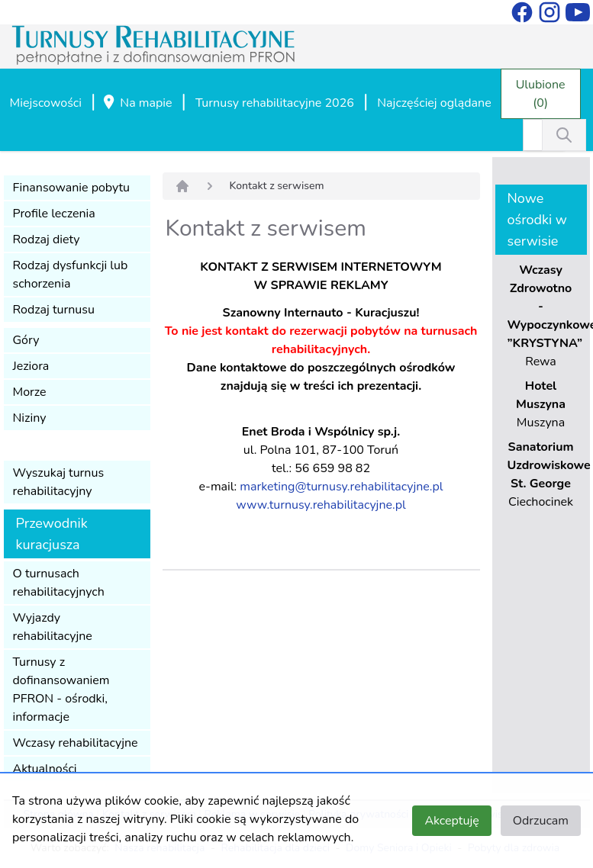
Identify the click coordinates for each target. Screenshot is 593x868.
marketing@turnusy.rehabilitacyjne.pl (341, 487)
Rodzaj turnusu (54, 310)
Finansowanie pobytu (72, 188)
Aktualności (45, 769)
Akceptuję (451, 821)
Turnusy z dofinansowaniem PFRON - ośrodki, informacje (61, 690)
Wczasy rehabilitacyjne (76, 743)
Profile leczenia (54, 214)
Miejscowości (46, 103)
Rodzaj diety (47, 240)
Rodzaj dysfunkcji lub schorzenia (71, 275)
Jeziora (31, 366)
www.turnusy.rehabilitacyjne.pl (321, 505)
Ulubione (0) (541, 94)
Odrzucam (541, 821)
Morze (30, 392)
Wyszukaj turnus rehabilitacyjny (59, 482)
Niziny (30, 418)
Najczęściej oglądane (434, 103)
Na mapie (137, 104)
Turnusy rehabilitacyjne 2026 (275, 103)
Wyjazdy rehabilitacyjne (53, 627)
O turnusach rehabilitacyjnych (59, 583)
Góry (26, 340)
